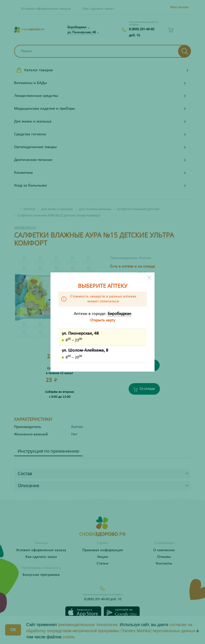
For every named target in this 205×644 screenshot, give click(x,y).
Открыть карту (103, 320)
